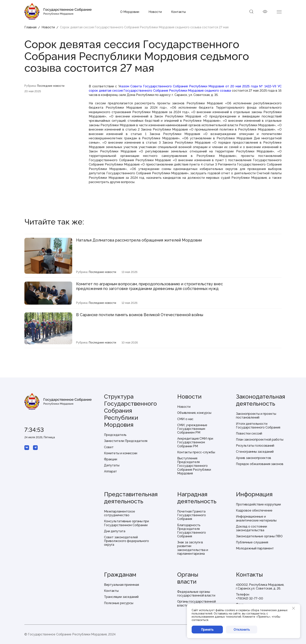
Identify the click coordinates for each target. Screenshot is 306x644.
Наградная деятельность (197, 498)
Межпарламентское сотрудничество (120, 513)
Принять (207, 630)
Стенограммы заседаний (255, 452)
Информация (254, 494)
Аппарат (110, 471)
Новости (155, 12)
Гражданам (120, 575)
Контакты (178, 12)
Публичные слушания (252, 542)
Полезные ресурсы (119, 603)
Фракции (111, 459)
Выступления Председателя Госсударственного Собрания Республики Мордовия (194, 466)
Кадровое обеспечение (254, 510)
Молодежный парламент (255, 548)
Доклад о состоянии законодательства (251, 528)
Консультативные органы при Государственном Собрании (126, 523)
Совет (109, 447)
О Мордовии (130, 12)
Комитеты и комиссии (121, 453)
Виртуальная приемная (121, 585)
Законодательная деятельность (261, 400)
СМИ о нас (185, 419)
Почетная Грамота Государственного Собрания (192, 515)
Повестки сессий (249, 433)
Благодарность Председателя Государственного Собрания (192, 531)
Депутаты (112, 465)
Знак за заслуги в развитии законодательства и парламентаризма (193, 548)
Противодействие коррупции (258, 504)
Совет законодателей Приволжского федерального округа (126, 541)
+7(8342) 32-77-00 (250, 598)
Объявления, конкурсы (194, 413)
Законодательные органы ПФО (259, 536)
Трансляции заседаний (121, 597)
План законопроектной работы (260, 440)
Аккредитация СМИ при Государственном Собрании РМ (195, 442)
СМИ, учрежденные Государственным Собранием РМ (192, 429)
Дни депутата (115, 531)
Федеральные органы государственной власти (196, 594)
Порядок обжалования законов (260, 464)
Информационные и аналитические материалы (256, 518)
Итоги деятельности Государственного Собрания (258, 426)
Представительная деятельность (131, 498)
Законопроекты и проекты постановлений (256, 416)
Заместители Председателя (126, 441)
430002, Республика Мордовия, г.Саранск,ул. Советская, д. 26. (260, 587)
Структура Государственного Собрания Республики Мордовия (130, 411)
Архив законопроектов (254, 458)
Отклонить (242, 630)
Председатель (115, 435)
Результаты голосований (255, 446)
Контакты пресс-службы (196, 452)
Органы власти (188, 578)
